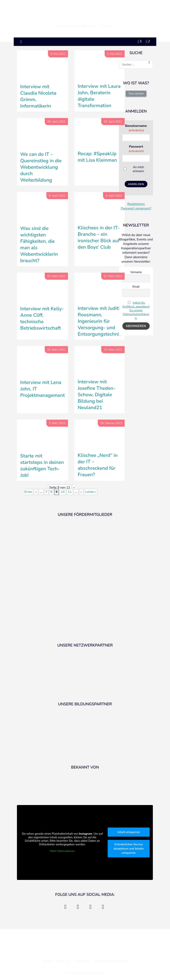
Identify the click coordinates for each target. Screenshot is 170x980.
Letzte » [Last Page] (91, 492)
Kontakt (48, 961)
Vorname (136, 272)
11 (70, 492)
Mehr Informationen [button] (62, 851)
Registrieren (136, 204)
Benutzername (136, 128)
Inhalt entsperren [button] (129, 832)
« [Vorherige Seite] (36, 492)
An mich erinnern (139, 169)
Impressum (82, 961)
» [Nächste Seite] (81, 492)
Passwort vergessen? (136, 208)
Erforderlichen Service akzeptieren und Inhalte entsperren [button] (129, 849)
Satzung (64, 961)
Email (136, 287)
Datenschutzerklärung (111, 961)
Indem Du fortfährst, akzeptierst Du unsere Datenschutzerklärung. (136, 310)
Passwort (136, 149)
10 (63, 492)
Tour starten (136, 94)
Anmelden (149, 41)
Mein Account (140, 41)
